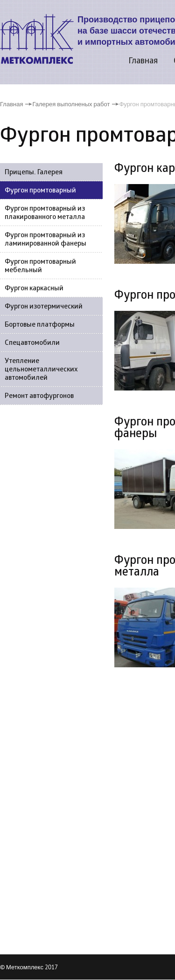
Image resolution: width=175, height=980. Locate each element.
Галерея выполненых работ (71, 104)
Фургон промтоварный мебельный (40, 266)
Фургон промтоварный (40, 191)
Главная (143, 61)
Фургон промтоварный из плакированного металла (45, 213)
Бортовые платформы (40, 325)
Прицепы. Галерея (34, 173)
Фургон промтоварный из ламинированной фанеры (45, 240)
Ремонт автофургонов (39, 396)
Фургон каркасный (34, 289)
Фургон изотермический (44, 307)
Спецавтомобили (32, 343)
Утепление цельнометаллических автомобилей (41, 370)
